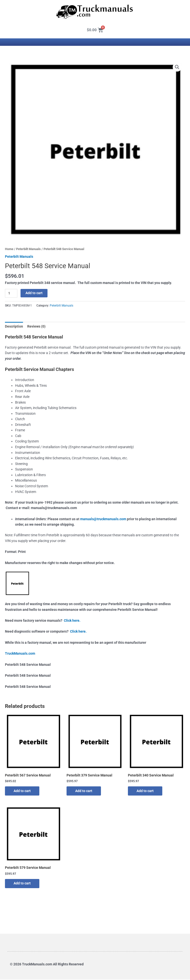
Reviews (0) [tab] (36, 326)
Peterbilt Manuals (28, 249)
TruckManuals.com (20, 653)
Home (9, 249)
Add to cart (34, 293)
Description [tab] (14, 326)
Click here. (72, 620)
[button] (177, 67)
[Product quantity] (11, 293)
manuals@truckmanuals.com (103, 519)
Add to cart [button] (23, 791)
